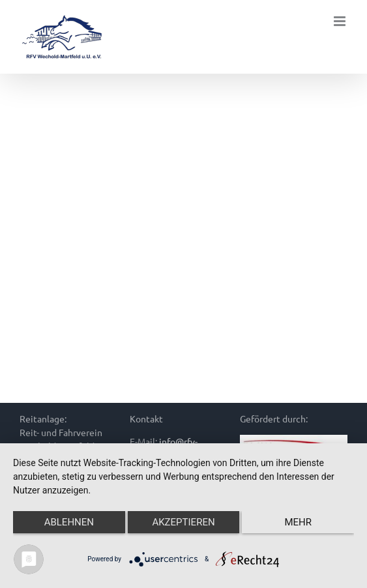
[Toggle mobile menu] (341, 21)
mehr (298, 522)
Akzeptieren (183, 522)
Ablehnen (69, 522)
